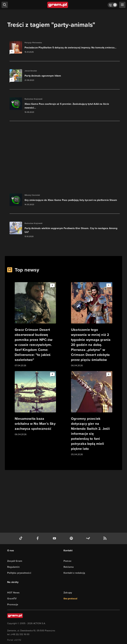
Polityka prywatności (19, 573)
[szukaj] (5, 5)
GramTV (12, 599)
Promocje (13, 604)
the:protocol (70, 599)
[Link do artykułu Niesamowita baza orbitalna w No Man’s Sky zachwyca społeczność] (35, 404)
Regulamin (13, 567)
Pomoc (67, 561)
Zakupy (68, 593)
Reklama (69, 567)
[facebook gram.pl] (38, 538)
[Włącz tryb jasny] (113, 5)
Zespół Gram (15, 561)
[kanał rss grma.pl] (106, 538)
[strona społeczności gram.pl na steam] (89, 538)
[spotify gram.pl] (72, 538)
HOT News (13, 593)
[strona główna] (58, 5)
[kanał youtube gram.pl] (55, 538)
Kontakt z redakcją (74, 573)
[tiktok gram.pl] (21, 538)
